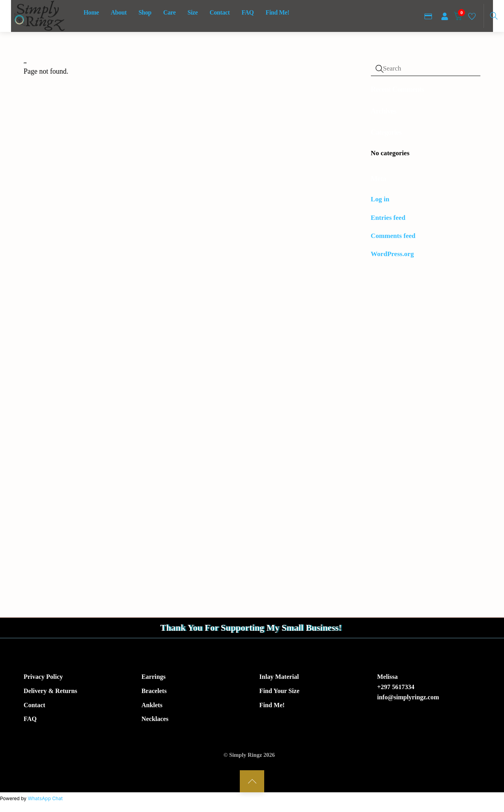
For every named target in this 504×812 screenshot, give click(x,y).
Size (193, 12)
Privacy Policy (43, 678)
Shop (145, 12)
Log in (380, 199)
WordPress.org (392, 254)
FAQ (247, 12)
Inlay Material (279, 678)
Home (91, 12)
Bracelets (154, 693)
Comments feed (393, 236)
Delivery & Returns (50, 693)
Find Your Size (280, 693)
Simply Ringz (246, 756)
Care (170, 12)
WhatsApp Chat (45, 800)
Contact (220, 12)
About (119, 12)
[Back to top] (252, 783)
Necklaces (155, 721)
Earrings (153, 678)
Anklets (152, 707)
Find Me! (278, 12)
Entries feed (388, 218)
